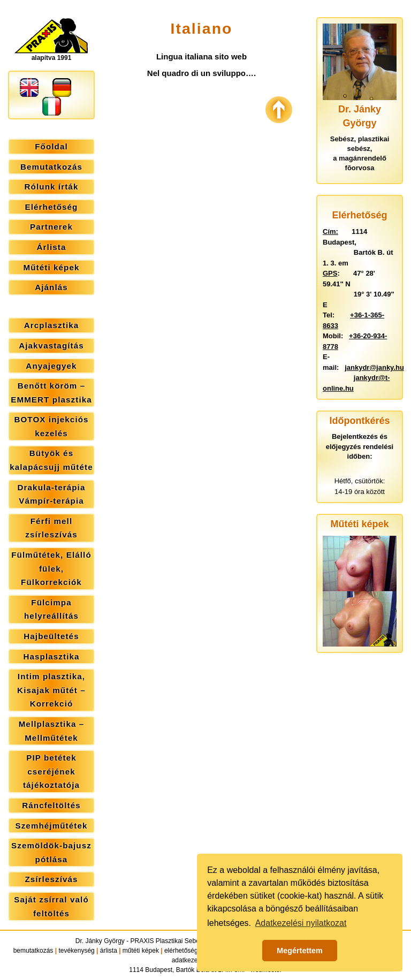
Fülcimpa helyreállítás (51, 609)
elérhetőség (181, 951)
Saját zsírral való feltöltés (51, 906)
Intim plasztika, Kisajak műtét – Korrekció (51, 690)
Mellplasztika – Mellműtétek (52, 731)
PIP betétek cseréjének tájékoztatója (51, 771)
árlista (109, 951)
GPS (330, 273)
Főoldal (51, 146)
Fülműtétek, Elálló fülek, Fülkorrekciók (51, 568)
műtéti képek (141, 951)
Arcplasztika (52, 325)
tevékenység (76, 951)
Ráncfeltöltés (51, 805)
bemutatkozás (33, 951)
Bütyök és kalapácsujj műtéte (51, 460)
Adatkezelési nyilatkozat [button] (301, 923)
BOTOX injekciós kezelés (51, 426)
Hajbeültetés (51, 636)
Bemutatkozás (51, 167)
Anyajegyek (51, 366)
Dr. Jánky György (100, 941)
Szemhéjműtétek (51, 826)
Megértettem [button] (300, 951)
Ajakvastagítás (51, 345)
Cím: (330, 231)
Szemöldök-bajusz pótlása (51, 852)
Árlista (52, 247)
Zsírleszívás (51, 879)
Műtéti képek (51, 267)
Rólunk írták (52, 187)
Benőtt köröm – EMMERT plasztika (51, 393)
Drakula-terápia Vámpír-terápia (52, 494)
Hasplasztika (51, 656)
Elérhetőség (52, 207)
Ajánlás (51, 287)
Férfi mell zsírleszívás (51, 528)
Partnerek (51, 227)
